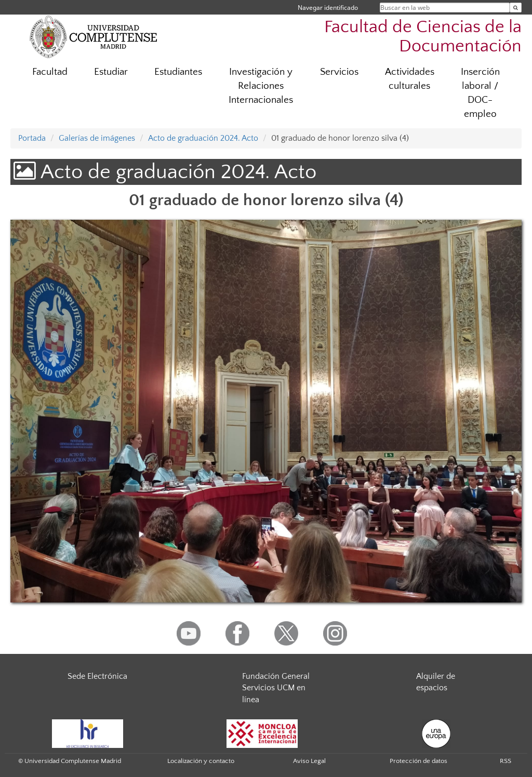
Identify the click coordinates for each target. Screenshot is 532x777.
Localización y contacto (201, 761)
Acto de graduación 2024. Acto (203, 138)
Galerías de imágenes (97, 138)
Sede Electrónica (97, 676)
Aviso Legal (309, 761)
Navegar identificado (328, 8)
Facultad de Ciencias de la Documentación (423, 37)
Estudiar (111, 72)
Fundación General (276, 676)
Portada (32, 138)
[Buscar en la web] (516, 8)
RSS (506, 761)
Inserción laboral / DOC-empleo (480, 93)
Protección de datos (418, 761)
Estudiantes (178, 72)
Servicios (339, 72)
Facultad (50, 72)
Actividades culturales (410, 79)
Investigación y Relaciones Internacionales (261, 86)
